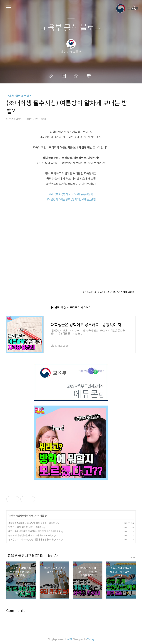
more (133, 557)
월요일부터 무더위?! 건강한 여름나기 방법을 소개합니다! (34, 540)
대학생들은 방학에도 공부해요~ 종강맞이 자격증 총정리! (34, 531)
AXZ (70, 639)
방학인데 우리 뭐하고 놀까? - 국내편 (25, 527)
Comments (16, 611)
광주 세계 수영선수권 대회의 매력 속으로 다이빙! (31, 535)
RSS (77, 76)
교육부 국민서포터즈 (19, 96)
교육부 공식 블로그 (71, 28)
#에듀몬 (81, 194)
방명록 (65, 76)
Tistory (91, 639)
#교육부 (54, 194)
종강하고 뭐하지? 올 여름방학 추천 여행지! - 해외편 (32, 523)
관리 (90, 76)
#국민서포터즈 (67, 194)
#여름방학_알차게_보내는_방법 (77, 199)
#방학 (90, 194)
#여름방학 (52, 199)
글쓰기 (52, 76)
